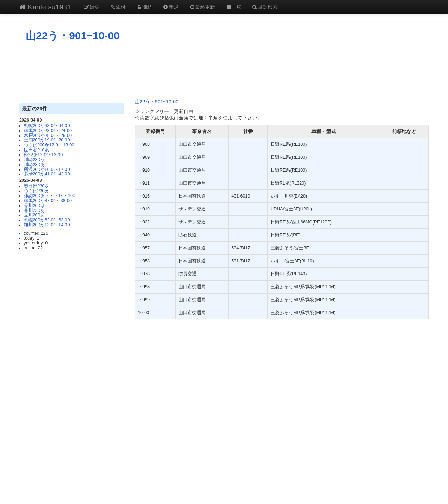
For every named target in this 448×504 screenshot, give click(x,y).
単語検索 (265, 7)
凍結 (144, 7)
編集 (91, 7)
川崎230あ (34, 165)
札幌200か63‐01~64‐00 (47, 126)
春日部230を (37, 186)
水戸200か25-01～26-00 (48, 136)
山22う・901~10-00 (73, 36)
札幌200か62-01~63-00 (47, 220)
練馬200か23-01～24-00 (48, 131)
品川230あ (34, 210)
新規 (171, 7)
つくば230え (37, 191)
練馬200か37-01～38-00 (48, 201)
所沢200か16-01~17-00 (47, 170)
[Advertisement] (224, 66)
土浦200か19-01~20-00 (47, 140)
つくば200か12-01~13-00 (49, 145)
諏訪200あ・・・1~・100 (50, 196)
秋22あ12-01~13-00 (43, 155)
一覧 (233, 7)
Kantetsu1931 (45, 7)
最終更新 (202, 7)
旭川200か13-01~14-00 (47, 225)
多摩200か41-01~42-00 (47, 174)
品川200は (34, 206)
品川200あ (34, 215)
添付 (118, 7)
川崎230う (34, 160)
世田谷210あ (37, 150)
